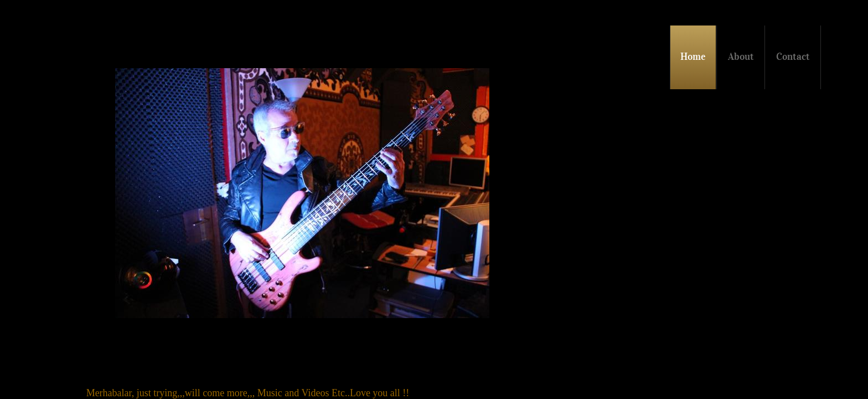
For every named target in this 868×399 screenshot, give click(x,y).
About (741, 57)
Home (693, 57)
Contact (793, 57)
